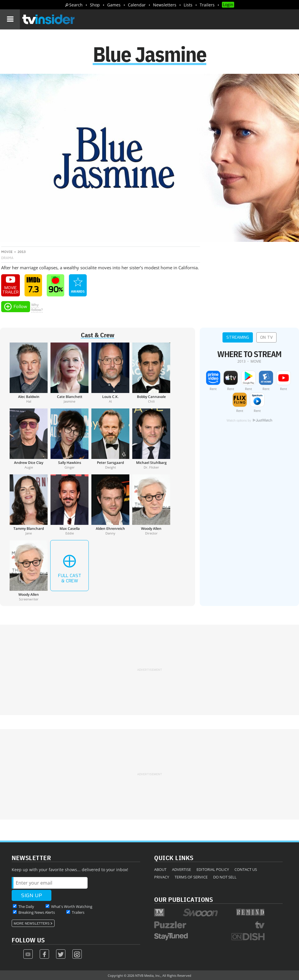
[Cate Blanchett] (69, 373)
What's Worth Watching (72, 906)
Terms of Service (191, 877)
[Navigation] (10, 19)
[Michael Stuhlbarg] (151, 439)
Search (76, 5)
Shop (95, 5)
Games (114, 5)
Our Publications (184, 899)
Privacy (162, 877)
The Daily (26, 906)
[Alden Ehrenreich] (110, 505)
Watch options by (249, 420)
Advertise (181, 869)
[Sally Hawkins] (69, 439)
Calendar (137, 5)
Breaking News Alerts (37, 912)
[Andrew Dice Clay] (29, 439)
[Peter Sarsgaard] (110, 439)
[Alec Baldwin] (29, 373)
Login (228, 5)
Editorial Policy (213, 869)
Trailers (207, 5)
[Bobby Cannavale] (151, 373)
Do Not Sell (225, 877)
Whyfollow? (37, 307)
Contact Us (246, 869)
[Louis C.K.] (110, 373)
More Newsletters (32, 923)
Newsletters (165, 5)
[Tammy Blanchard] (29, 505)
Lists (188, 5)
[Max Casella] (69, 505)
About (160, 869)
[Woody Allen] (151, 505)
